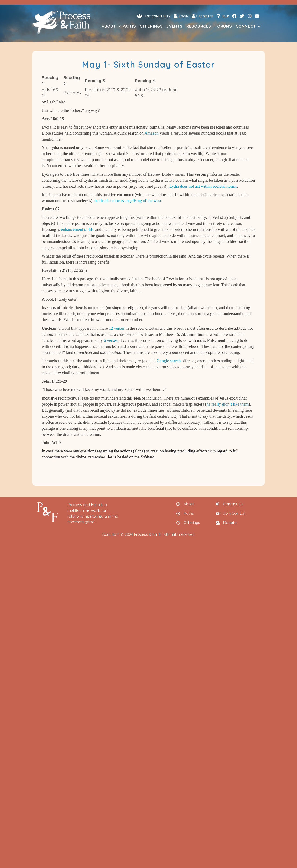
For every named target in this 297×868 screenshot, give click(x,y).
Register (203, 16)
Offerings (151, 26)
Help (223, 16)
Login (181, 16)
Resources (199, 26)
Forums (223, 26)
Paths (129, 26)
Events (174, 26)
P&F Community (154, 16)
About (109, 26)
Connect (246, 26)
